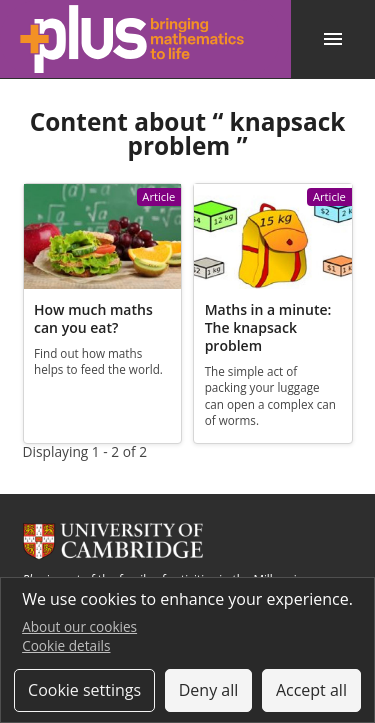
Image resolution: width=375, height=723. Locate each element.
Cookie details (66, 645)
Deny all (209, 690)
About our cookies (79, 626)
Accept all (311, 690)
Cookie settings (84, 690)
